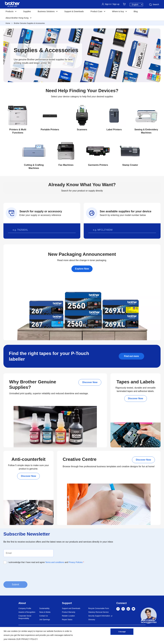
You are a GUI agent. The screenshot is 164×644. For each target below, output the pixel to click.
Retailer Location (68, 616)
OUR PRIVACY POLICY (27, 639)
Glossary (92, 620)
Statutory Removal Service (98, 612)
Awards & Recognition (27, 612)
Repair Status (67, 620)
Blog (136, 11)
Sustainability (44, 608)
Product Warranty (69, 612)
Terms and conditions (55, 562)
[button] (149, 616)
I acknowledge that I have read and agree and (46, 562)
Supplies (27, 11)
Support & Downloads (74, 11)
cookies (14, 631)
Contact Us (43, 616)
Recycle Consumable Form (99, 608)
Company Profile (25, 608)
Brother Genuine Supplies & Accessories (29, 23)
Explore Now (82, 269)
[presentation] (25, 572)
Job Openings (45, 620)
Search (154, 5)
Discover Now (90, 382)
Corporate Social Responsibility (25, 617)
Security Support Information (99, 616)
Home (8, 23)
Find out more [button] (131, 356)
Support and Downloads (71, 608)
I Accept (122, 633)
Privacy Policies (76, 562)
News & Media (45, 612)
